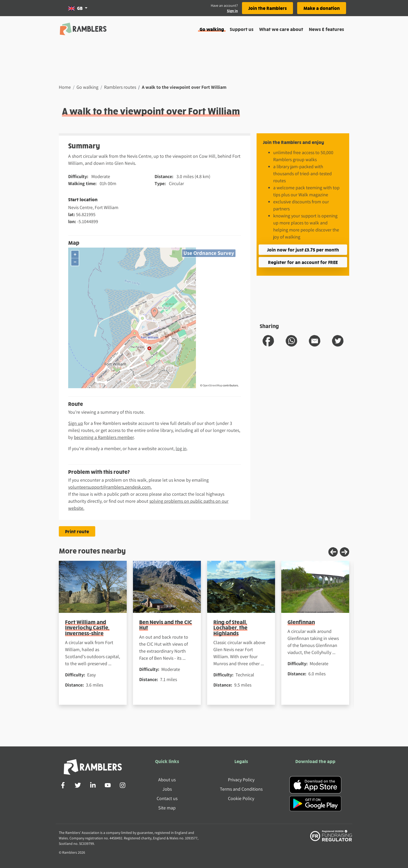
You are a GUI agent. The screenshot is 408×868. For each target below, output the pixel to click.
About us (167, 780)
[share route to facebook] (268, 341)
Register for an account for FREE (303, 262)
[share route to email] (315, 341)
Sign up (76, 423)
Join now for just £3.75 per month (303, 250)
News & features (326, 29)
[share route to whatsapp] (291, 341)
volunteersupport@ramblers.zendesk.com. (110, 487)
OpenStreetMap (212, 385)
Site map (167, 808)
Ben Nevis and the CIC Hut (166, 625)
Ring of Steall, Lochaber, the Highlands (230, 627)
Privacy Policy (241, 780)
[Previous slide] (333, 552)
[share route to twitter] (338, 341)
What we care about (281, 29)
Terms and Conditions (241, 789)
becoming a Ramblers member (104, 437)
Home (65, 87)
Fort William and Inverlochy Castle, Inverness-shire (87, 627)
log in (181, 448)
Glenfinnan (301, 622)
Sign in (232, 11)
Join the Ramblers (267, 8)
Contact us (167, 798)
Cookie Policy (241, 798)
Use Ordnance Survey (209, 253)
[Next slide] (345, 552)
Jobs (167, 789)
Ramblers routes (120, 87)
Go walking (212, 29)
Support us (242, 29)
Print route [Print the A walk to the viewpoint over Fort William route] (77, 531)
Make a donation (322, 8)
